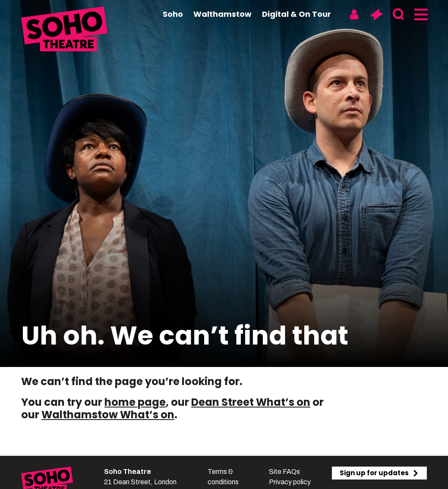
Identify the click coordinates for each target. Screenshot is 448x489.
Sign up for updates (379, 473)
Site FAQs (284, 472)
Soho (173, 14)
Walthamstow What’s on (108, 415)
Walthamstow (222, 14)
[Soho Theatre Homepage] (64, 30)
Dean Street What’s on (251, 402)
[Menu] (420, 15)
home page (135, 402)
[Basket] (376, 15)
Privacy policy (290, 482)
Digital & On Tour (297, 14)
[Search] (398, 15)
